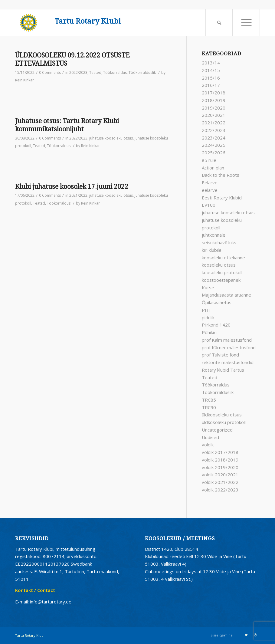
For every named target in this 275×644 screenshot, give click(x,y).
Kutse (208, 287)
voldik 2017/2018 (220, 452)
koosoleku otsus (219, 265)
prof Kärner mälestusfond (229, 347)
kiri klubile (212, 250)
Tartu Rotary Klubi (88, 21)
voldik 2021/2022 (220, 482)
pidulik (208, 317)
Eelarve (210, 182)
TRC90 (209, 407)
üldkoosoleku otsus (222, 415)
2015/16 (211, 78)
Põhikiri (209, 332)
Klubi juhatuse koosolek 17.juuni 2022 (72, 187)
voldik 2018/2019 (220, 460)
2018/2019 (214, 100)
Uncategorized (217, 430)
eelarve (210, 190)
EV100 (209, 205)
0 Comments (50, 72)
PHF (206, 310)
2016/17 (211, 85)
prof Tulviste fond (220, 355)
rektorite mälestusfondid (228, 362)
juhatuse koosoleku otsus (111, 138)
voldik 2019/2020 (220, 467)
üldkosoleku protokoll (224, 422)
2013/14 (211, 63)
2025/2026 (214, 153)
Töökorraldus (115, 72)
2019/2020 (214, 108)
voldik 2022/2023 (220, 490)
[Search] (219, 23)
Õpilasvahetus (217, 302)
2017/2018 (214, 93)
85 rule (209, 160)
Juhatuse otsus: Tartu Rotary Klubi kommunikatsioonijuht (67, 125)
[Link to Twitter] (246, 635)
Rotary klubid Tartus (223, 370)
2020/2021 (214, 115)
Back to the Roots (221, 175)
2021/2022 (78, 195)
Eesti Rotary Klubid (222, 198)
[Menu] (246, 23)
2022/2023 (78, 72)
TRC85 (209, 400)
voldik (208, 445)
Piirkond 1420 (216, 325)
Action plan (213, 168)
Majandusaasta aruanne (226, 295)
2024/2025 (214, 145)
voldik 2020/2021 (220, 475)
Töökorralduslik (142, 72)
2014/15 (211, 70)
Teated (95, 72)
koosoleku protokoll (222, 272)
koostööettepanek (221, 280)
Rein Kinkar (25, 80)
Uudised (210, 437)
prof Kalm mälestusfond (227, 340)
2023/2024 (214, 138)
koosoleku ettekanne (223, 258)
